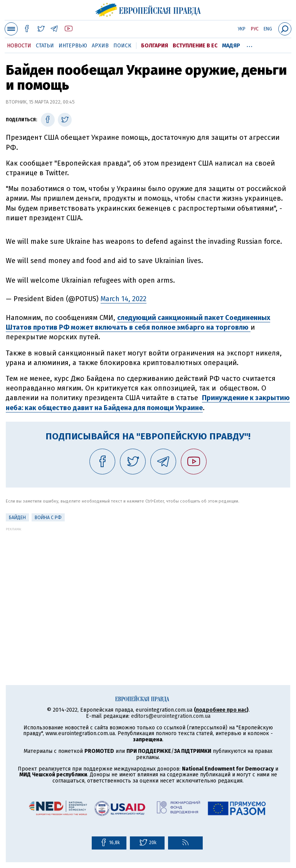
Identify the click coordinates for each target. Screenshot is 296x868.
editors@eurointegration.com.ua (171, 716)
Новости (19, 46)
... (250, 44)
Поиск (122, 46)
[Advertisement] (148, 585)
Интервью (73, 46)
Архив (100, 46)
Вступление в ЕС (195, 46)
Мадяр (231, 46)
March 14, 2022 (124, 299)
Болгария (155, 46)
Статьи (45, 46)
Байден (17, 518)
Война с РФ (48, 518)
